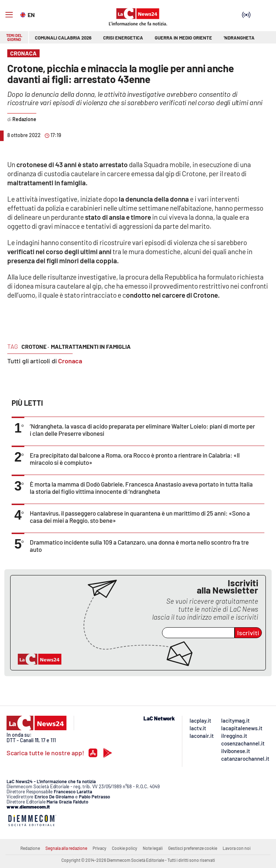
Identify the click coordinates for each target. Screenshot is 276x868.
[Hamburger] (9, 15)
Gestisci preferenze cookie (193, 848)
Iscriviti (248, 633)
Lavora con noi (237, 848)
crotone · (35, 346)
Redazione (30, 848)
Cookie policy (125, 848)
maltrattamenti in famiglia (91, 346)
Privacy (100, 848)
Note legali (153, 848)
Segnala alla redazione (66, 848)
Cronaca (70, 361)
